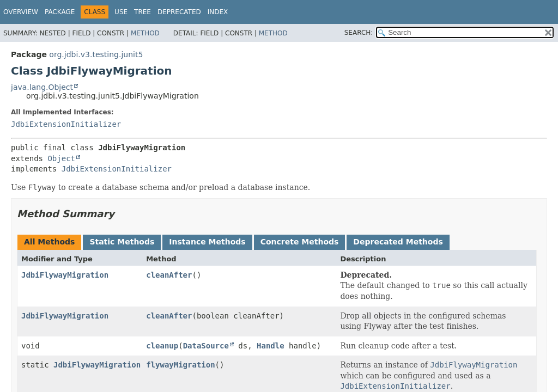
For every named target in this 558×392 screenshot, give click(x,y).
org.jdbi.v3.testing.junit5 (96, 54)
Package (60, 12)
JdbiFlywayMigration (65, 275)
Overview (21, 12)
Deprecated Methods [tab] (398, 242)
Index (218, 12)
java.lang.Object (42, 87)
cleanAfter (169, 275)
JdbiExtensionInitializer (66, 124)
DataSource (206, 346)
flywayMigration (180, 365)
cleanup (162, 346)
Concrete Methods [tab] (300, 242)
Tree (142, 12)
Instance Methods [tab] (207, 242)
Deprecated (179, 12)
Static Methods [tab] (122, 242)
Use (121, 12)
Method (145, 33)
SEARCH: (359, 33)
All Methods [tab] (49, 242)
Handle (271, 346)
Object (61, 158)
